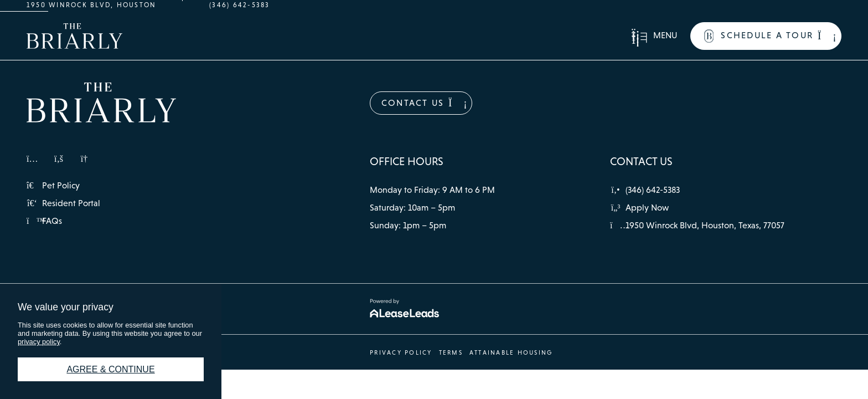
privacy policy (39, 342)
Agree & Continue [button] (110, 369)
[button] (654, 36)
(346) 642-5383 (239, 5)
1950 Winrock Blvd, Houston (91, 5)
